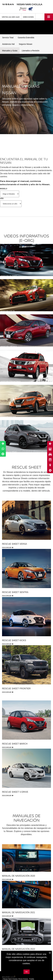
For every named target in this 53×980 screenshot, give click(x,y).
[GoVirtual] (9, 976)
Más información (26, 967)
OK (26, 972)
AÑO (2, 198)
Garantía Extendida (26, 38)
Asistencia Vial (8, 44)
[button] (50, 470)
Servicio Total (8, 38)
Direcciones (28, 17)
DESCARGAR (8, 548)
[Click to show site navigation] (49, 17)
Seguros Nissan (26, 44)
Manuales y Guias (10, 51)
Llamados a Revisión (31, 51)
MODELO (4, 189)
